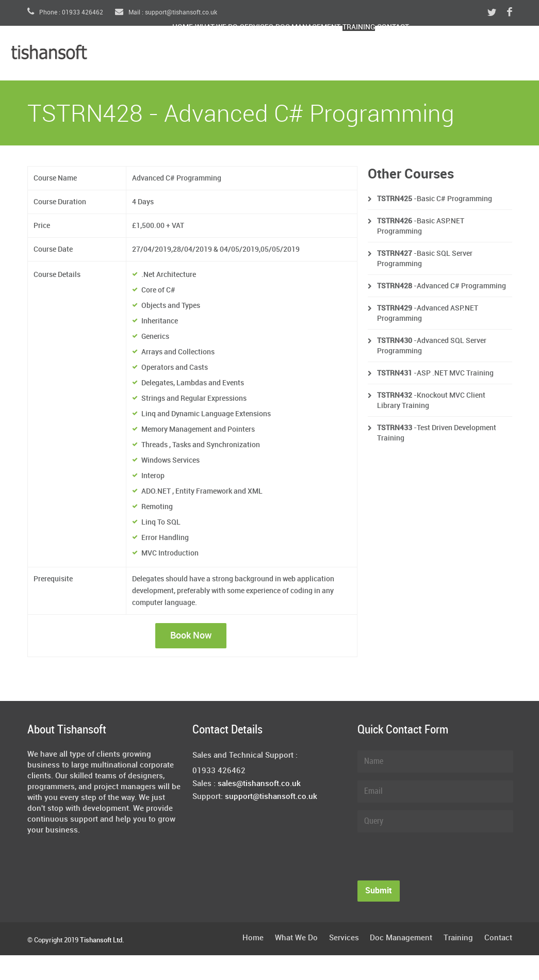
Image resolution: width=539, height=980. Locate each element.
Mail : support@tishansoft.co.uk (166, 13)
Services (307, 54)
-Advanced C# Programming (442, 286)
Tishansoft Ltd (101, 940)
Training (453, 54)
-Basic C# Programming (435, 199)
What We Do (246, 54)
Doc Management (380, 54)
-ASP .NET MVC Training (435, 373)
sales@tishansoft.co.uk (259, 784)
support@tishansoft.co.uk (271, 797)
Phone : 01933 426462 (65, 13)
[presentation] (436, 860)
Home (192, 54)
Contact (507, 54)
